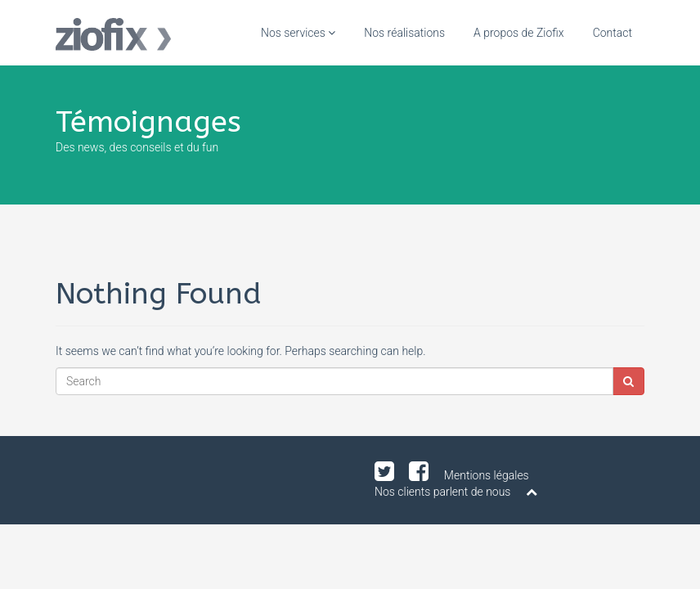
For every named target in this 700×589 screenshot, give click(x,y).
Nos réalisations (404, 33)
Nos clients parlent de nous (442, 492)
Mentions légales (487, 475)
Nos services (298, 33)
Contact (612, 33)
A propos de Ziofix (519, 33)
